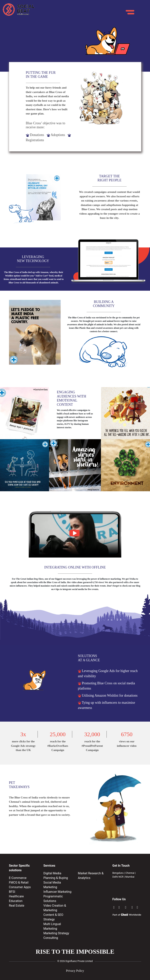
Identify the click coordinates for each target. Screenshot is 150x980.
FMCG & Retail (19, 882)
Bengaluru (118, 873)
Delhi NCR (118, 877)
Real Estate (17, 906)
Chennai (130, 873)
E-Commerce (18, 878)
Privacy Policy (75, 971)
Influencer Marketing (57, 892)
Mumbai (130, 877)
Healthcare (16, 896)
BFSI (12, 892)
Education (16, 901)
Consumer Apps (20, 887)
